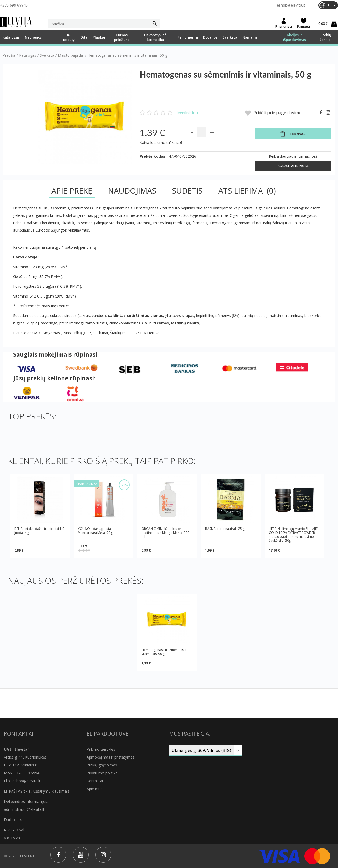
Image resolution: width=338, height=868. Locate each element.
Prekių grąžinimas (102, 765)
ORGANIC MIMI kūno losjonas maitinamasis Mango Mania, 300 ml (165, 533)
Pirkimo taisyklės (101, 749)
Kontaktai (95, 781)
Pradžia (9, 55)
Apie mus (95, 789)
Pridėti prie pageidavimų (273, 113)
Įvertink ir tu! (189, 112)
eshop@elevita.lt (291, 5)
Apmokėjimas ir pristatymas (111, 757)
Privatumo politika (102, 773)
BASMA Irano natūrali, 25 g (225, 529)
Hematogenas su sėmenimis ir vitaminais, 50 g (164, 652)
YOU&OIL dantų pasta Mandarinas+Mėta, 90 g (95, 531)
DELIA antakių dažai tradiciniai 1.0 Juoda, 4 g (39, 531)
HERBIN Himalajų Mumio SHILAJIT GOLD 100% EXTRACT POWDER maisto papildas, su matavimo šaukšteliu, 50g (293, 535)
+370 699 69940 (14, 5)
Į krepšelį (293, 134)
